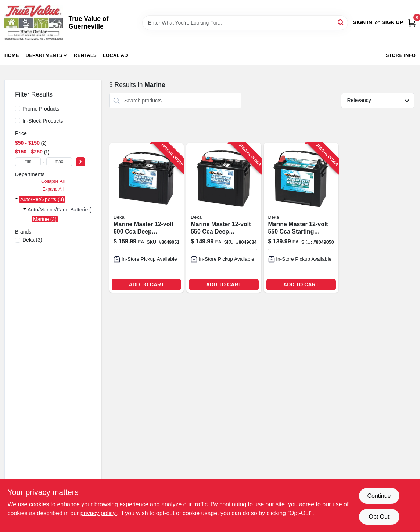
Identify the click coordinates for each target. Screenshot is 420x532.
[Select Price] (80, 162)
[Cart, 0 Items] (412, 23)
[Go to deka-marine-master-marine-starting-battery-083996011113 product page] (301, 218)
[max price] (59, 162)
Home (12, 55)
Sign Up (392, 22)
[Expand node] (17, 199)
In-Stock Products (43, 121)
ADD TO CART (147, 285)
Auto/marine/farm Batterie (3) (62, 210)
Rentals (85, 55)
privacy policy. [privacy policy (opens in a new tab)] (99, 513)
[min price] (28, 162)
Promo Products (41, 109)
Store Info (401, 55)
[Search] (341, 22)
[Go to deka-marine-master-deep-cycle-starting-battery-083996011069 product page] (146, 218)
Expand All (53, 189)
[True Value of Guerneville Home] (34, 23)
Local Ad (115, 55)
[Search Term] (245, 23)
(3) (32, 240)
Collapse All (53, 181)
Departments (44, 55)
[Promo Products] (18, 108)
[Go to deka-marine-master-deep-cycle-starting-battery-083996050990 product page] (224, 218)
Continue (379, 496)
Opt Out (379, 517)
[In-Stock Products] (18, 120)
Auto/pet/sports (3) (42, 199)
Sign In (363, 22)
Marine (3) (45, 219)
